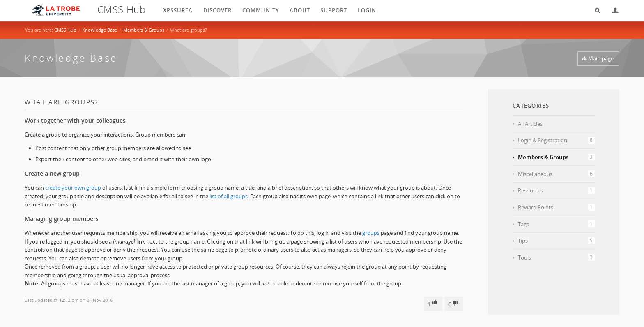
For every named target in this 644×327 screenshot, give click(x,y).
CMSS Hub (65, 30)
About (300, 10)
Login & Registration (556, 140)
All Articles (530, 124)
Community (261, 10)
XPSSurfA (178, 10)
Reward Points (556, 207)
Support (334, 10)
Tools (556, 257)
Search (595, 10)
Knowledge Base (100, 30)
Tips (556, 241)
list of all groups (229, 196)
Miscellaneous (556, 174)
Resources (556, 190)
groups (371, 233)
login (367, 10)
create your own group (73, 188)
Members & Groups (144, 30)
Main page (601, 58)
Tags (556, 224)
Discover (218, 10)
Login (612, 10)
